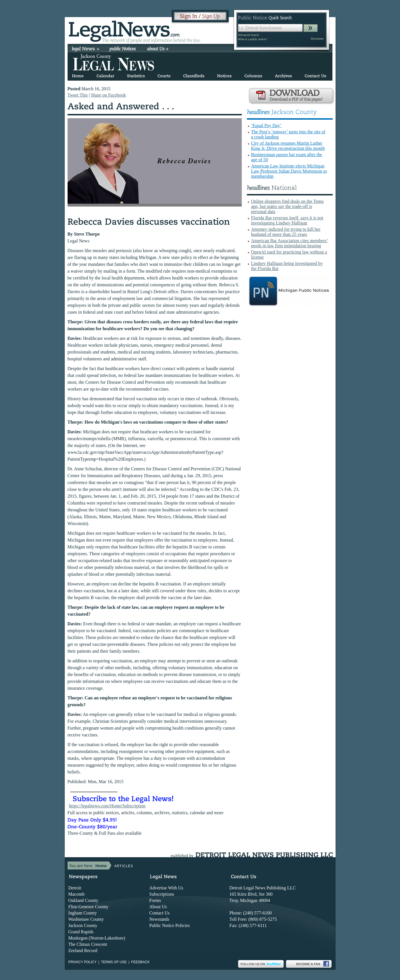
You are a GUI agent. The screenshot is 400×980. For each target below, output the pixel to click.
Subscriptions (162, 894)
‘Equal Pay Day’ (266, 125)
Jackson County (83, 925)
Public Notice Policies (170, 925)
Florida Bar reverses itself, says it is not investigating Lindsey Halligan (287, 220)
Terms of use (114, 962)
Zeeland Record (83, 951)
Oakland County (83, 900)
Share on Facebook (108, 95)
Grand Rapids (81, 932)
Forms (155, 900)
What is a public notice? (252, 39)
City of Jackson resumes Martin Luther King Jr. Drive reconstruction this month (288, 146)
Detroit (75, 888)
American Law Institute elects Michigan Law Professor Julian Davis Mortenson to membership (289, 171)
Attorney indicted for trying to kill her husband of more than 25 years (286, 232)
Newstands (159, 919)
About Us (158, 907)
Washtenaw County (86, 919)
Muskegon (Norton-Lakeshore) (97, 938)
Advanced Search (249, 35)
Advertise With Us (166, 888)
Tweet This (78, 95)
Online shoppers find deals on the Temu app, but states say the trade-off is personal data (288, 206)
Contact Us (160, 913)
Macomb (77, 894)
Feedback (140, 962)
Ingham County (83, 913)
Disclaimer (317, 39)
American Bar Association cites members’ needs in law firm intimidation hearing (290, 243)
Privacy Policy (83, 962)
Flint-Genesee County (89, 907)
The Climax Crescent (88, 944)
